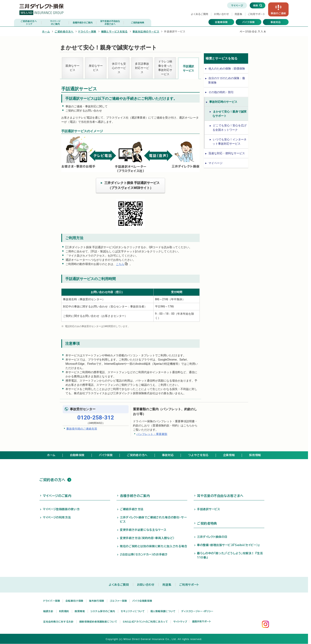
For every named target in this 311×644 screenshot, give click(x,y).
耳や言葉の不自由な (110, 23)
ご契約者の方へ (29, 23)
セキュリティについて (133, 611)
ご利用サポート (256, 14)
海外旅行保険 (97, 601)
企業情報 (229, 455)
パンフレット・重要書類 (152, 434)
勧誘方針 (48, 611)
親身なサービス (72, 68)
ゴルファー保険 (118, 601)
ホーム (46, 31)
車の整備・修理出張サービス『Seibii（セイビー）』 (228, 545)
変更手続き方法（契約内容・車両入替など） (147, 538)
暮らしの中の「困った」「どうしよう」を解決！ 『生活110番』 (230, 555)
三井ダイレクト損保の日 (212, 537)
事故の (278, 13)
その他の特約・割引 (221, 92)
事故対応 (276, 22)
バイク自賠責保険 (142, 601)
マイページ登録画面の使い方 (61, 509)
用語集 (239, 14)
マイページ (237, 5)
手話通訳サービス (188, 68)
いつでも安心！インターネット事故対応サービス (229, 142)
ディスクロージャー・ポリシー (197, 611)
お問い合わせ (221, 14)
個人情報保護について (163, 611)
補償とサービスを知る (114, 31)
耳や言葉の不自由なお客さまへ (220, 496)
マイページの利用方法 (57, 517)
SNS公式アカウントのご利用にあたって (145, 622)
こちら (120, 264)
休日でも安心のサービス (119, 68)
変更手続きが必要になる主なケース (143, 530)
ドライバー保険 (87, 31)
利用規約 (64, 611)
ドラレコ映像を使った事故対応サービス (165, 68)
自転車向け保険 (74, 601)
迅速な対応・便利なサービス (227, 153)
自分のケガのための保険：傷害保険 (226, 80)
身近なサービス (96, 68)
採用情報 (255, 455)
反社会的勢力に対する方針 (58, 622)
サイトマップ (180, 622)
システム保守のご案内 (103, 611)
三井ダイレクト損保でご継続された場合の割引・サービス (153, 520)
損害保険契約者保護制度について (98, 622)
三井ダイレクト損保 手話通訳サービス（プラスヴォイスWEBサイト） (132, 185)
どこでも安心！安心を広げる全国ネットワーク (229, 127)
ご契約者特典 (138, 23)
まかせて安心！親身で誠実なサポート (229, 114)
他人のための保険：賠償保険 (227, 69)
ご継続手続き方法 (132, 509)
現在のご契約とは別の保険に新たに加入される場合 (154, 546)
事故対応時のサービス (146, 31)
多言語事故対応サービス (142, 68)
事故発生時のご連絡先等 (82, 428)
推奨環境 (80, 611)
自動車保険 (221, 22)
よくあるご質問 (199, 14)
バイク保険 (249, 22)
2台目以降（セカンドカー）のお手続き (144, 554)
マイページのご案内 (57, 496)
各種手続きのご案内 (83, 23)
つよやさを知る (198, 455)
